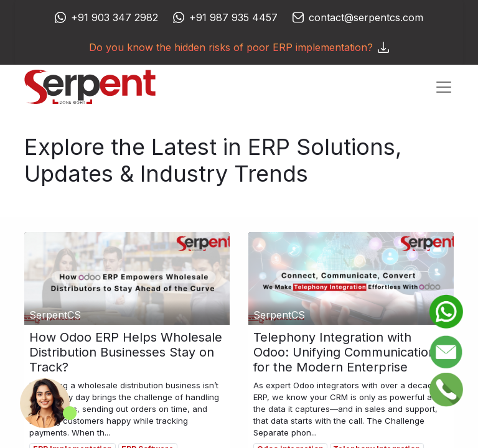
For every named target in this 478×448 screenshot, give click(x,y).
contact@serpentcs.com (366, 17)
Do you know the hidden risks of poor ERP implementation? (239, 47)
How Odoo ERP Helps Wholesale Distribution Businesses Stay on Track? (126, 352)
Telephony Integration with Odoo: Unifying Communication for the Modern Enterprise (344, 352)
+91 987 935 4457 (233, 17)
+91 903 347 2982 (115, 17)
